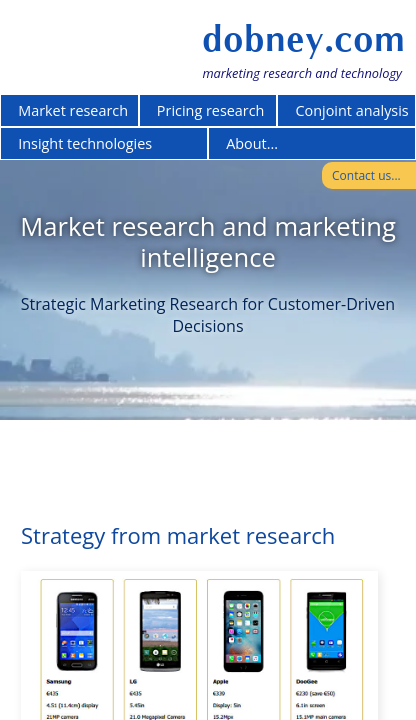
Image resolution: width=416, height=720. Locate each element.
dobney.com (303, 39)
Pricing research (211, 110)
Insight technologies (85, 143)
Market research (73, 110)
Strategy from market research (178, 535)
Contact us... (366, 175)
